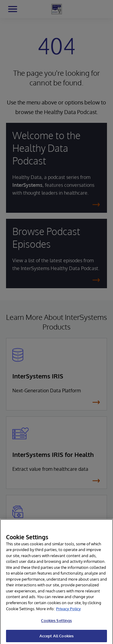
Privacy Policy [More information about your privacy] (68, 613)
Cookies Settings (56, 625)
